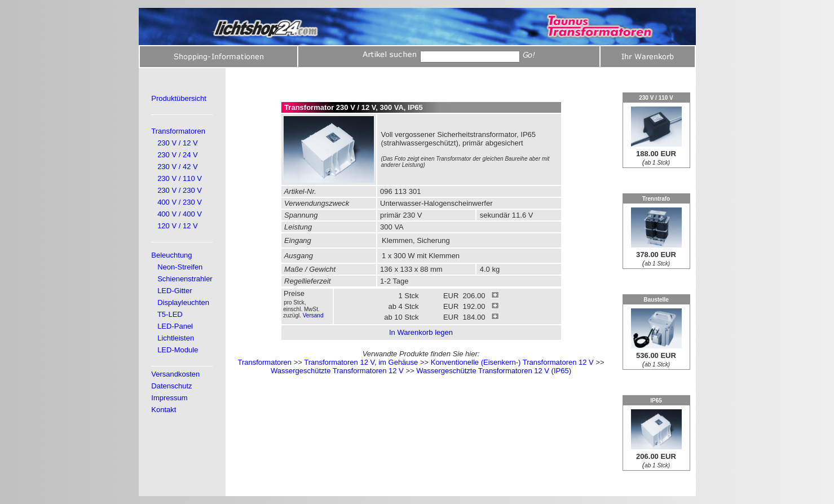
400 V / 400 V (180, 214)
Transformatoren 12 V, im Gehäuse (361, 362)
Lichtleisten (176, 338)
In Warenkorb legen (421, 332)
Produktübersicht (179, 98)
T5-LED (170, 314)
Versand (313, 315)
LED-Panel (175, 326)
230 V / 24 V (178, 155)
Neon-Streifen (180, 267)
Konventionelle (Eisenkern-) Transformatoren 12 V (512, 362)
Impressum (169, 398)
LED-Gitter (175, 291)
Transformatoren (178, 131)
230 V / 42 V (178, 167)
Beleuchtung (171, 255)
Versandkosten (175, 374)
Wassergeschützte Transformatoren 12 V (337, 371)
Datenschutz (171, 386)
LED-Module (178, 350)
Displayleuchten (183, 302)
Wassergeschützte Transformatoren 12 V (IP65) (494, 371)
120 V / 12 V (178, 226)
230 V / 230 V (180, 190)
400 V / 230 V (180, 202)
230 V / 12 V (178, 143)
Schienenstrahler (185, 279)
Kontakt (164, 410)
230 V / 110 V (180, 178)
